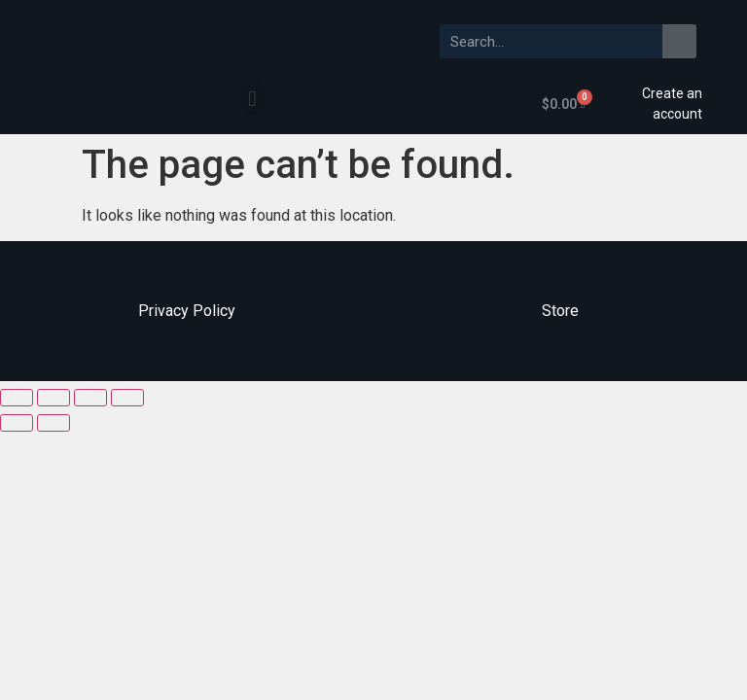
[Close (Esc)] (17, 398)
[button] (252, 99)
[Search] (679, 41)
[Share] (53, 398)
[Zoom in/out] (127, 398)
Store (560, 311)
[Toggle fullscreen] (90, 398)
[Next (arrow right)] (53, 423)
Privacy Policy (187, 311)
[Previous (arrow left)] (17, 423)
